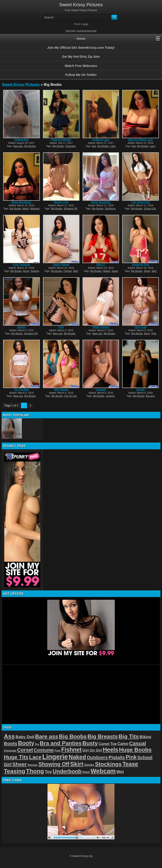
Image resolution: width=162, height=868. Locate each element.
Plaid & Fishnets (61, 140)
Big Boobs (30, 146)
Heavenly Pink (141, 265)
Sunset (141, 390)
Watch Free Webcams (81, 66)
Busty (147, 333)
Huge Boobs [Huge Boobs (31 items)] (135, 750)
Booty (26, 271)
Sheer (147, 271)
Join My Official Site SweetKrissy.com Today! (81, 48)
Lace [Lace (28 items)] (35, 757)
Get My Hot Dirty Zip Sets (81, 57)
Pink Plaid (141, 327)
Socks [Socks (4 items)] (89, 765)
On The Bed (21, 390)
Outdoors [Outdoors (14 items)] (97, 757)
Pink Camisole (21, 265)
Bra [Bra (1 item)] (37, 744)
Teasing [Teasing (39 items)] (15, 771)
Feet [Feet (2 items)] (57, 751)
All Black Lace (101, 140)
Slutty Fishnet (61, 265)
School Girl (150, 209)
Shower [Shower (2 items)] (33, 765)
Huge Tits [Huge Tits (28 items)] (16, 757)
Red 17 (101, 265)
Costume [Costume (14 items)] (44, 750)
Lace (113, 146)
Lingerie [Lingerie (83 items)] (55, 757)
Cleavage (70, 146)
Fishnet (67, 271)
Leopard (101, 390)
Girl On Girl (71, 396)
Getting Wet (21, 140)
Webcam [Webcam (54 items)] (103, 771)
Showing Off (70, 209)
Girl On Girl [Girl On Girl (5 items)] (92, 750)
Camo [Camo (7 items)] (123, 744)
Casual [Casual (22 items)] (138, 743)
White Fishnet (101, 327)
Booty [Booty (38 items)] (26, 743)
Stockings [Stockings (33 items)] (108, 764)
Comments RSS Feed (87, 31)
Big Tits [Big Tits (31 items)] (129, 736)
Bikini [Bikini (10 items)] (145, 737)
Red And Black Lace (140, 140)
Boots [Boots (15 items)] (11, 743)
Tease (115, 271)
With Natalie (61, 390)
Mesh (26, 209)
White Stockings (101, 202)
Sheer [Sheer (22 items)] (20, 764)
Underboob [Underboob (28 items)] (67, 771)
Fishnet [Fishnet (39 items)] (71, 750)
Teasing (35, 271)
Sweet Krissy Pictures (21, 85)
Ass (94, 146)
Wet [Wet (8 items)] (120, 772)
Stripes (21, 327)
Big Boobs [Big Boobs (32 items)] (73, 736)
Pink (61, 327)
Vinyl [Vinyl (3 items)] (86, 772)
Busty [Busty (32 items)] (90, 743)
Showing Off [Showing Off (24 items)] (54, 764)
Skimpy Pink (61, 202)
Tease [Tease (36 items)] (130, 764)
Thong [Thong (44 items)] (35, 771)
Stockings (110, 209)
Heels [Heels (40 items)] (111, 750)
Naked (106, 271)
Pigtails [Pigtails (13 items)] (117, 757)
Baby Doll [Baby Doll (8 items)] (25, 737)
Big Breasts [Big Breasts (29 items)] (103, 736)
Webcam (35, 209)
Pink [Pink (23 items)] (131, 757)
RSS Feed (70, 31)
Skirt (76, 271)
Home (81, 39)
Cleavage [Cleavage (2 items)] (10, 751)
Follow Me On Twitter (81, 75)
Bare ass (18, 146)
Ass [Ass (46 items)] (9, 736)
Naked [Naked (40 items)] (77, 757)
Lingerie (110, 396)
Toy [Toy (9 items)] (48, 772)
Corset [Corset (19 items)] (25, 750)
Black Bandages (21, 202)
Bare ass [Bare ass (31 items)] (47, 736)
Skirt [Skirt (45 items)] (77, 764)
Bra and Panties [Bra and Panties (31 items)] (61, 743)
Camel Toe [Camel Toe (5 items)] (108, 744)
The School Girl (141, 202)
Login (85, 24)
